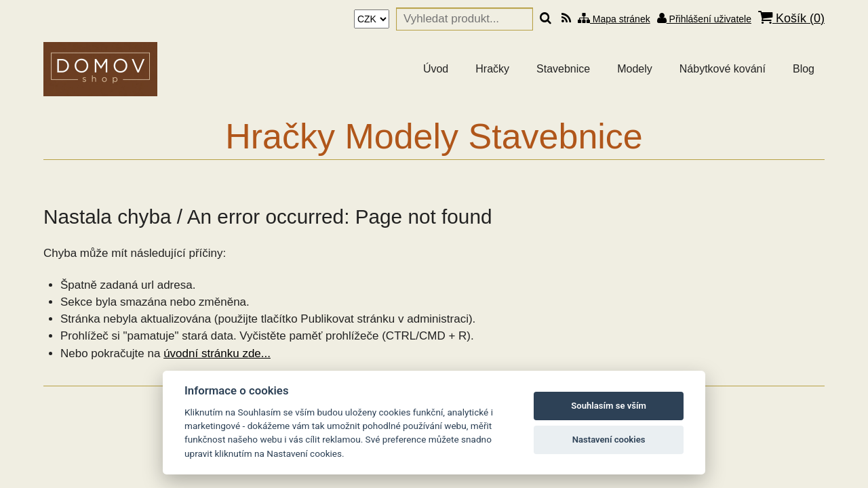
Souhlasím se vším (609, 406)
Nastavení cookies (609, 440)
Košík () (791, 18)
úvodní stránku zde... (217, 353)
